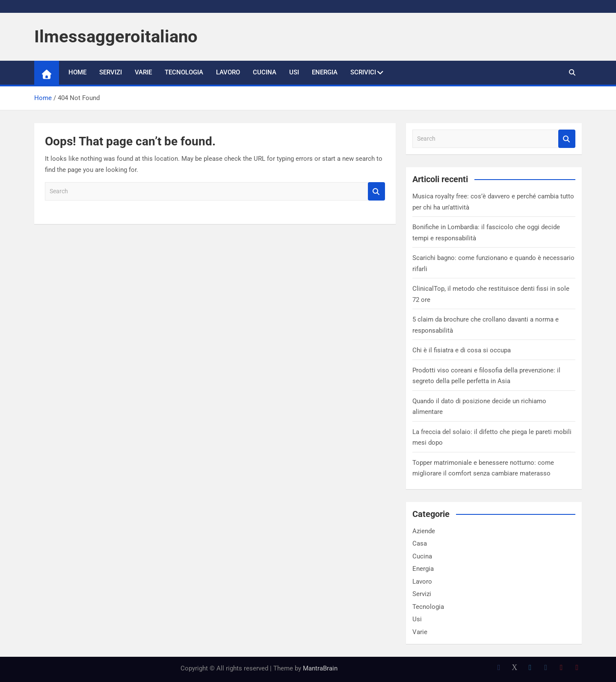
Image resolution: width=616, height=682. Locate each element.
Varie (143, 72)
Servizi (111, 72)
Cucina (265, 72)
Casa (420, 543)
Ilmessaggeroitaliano (116, 37)
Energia (325, 72)
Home (77, 72)
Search (376, 191)
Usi (294, 72)
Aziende (424, 531)
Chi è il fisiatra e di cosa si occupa (462, 350)
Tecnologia (184, 72)
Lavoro (228, 72)
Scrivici (363, 72)
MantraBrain (320, 668)
